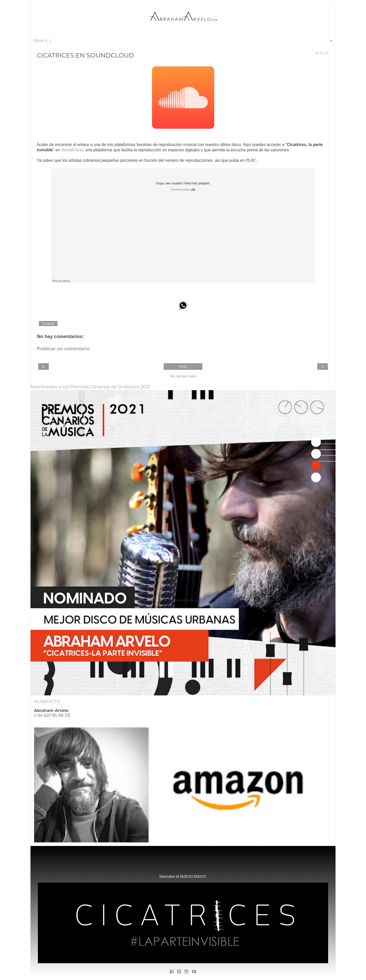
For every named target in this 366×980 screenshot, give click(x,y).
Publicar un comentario (63, 349)
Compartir (48, 324)
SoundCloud (72, 150)
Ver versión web (183, 376)
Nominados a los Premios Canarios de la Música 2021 (90, 387)
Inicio (183, 367)
